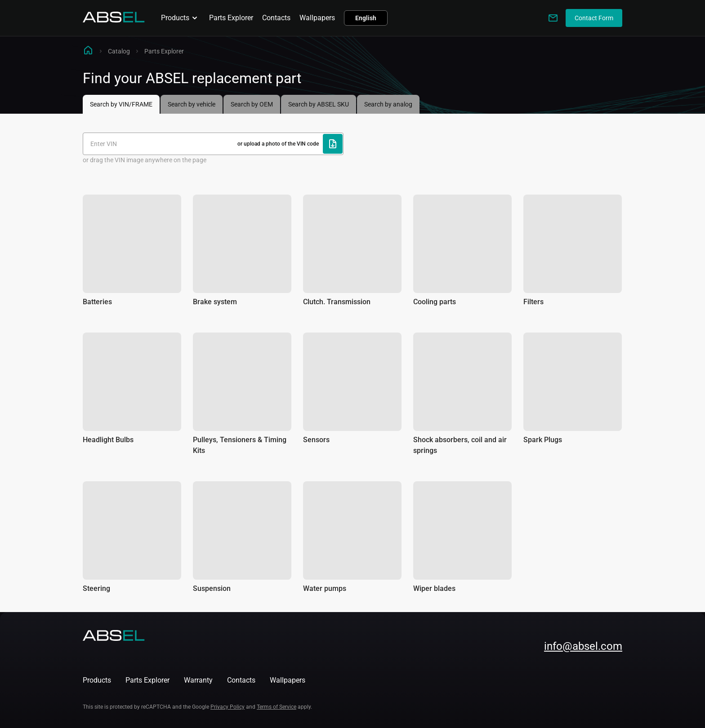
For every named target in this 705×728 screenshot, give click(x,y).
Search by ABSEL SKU (319, 104)
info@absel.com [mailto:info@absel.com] (583, 646)
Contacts (276, 18)
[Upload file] (333, 144)
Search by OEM (252, 104)
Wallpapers (317, 18)
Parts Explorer (231, 18)
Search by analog (388, 104)
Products (181, 18)
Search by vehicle (192, 104)
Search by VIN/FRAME (121, 104)
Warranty (198, 680)
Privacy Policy (228, 707)
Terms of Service (277, 707)
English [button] (366, 18)
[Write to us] (553, 18)
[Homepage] (114, 20)
